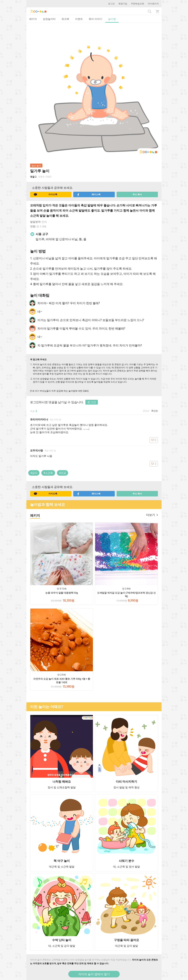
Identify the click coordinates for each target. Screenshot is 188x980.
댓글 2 (33, 177)
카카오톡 (46, 194)
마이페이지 (153, 4)
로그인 (111, 4)
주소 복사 (137, 194)
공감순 (146, 411)
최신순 (155, 411)
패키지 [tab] (33, 19)
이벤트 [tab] (79, 19)
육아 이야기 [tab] (95, 19)
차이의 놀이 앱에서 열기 (94, 974)
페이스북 (89, 194)
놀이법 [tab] (112, 19)
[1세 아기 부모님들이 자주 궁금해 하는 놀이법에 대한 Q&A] (59, 391)
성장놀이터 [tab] (49, 19)
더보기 (152, 515)
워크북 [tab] (65, 19)
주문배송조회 (138, 4)
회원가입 (123, 4)
